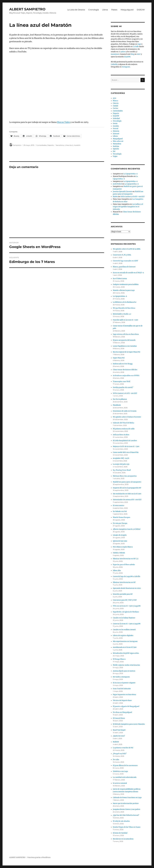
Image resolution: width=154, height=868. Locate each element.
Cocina (115, 108)
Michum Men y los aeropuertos (125, 476)
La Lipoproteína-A (130, 174)
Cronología (94, 10)
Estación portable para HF (123, 594)
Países (114, 10)
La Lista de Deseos (76, 10)
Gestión (116, 126)
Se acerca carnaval (120, 783)
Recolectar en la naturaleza (123, 839)
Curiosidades (41, 145)
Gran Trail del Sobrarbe (122, 689)
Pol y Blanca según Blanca (123, 547)
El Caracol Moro (119, 718)
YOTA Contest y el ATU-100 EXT (133, 197)
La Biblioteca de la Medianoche (125, 302)
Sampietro (17, 145)
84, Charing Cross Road (122, 470)
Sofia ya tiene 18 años (121, 435)
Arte (114, 98)
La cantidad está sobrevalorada (125, 777)
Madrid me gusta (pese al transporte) (127, 482)
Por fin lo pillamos (120, 399)
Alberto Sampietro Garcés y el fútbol (127, 529)
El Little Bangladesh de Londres (125, 441)
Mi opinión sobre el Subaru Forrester (127, 417)
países (123, 52)
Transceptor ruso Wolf (122, 381)
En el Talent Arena (120, 279)
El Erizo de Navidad (120, 833)
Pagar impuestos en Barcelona (124, 695)
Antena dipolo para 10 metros (124, 671)
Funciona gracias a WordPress (39, 857)
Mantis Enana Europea (121, 517)
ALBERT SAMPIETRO (27, 9)
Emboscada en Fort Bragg (123, 364)
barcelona (60, 145)
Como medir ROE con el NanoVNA (126, 452)
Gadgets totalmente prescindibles (126, 284)
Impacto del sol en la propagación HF (127, 488)
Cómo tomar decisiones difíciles (125, 370)
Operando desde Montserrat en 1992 (127, 588)
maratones (115, 54)
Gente (115, 124)
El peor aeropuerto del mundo (124, 340)
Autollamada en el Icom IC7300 (125, 647)
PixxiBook (117, 405)
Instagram (126, 67)
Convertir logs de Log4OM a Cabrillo (127, 576)
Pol (114, 151)
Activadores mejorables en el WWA (126, 376)
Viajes (115, 156)
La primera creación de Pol (123, 748)
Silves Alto (117, 571)
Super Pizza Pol (119, 358)
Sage (139, 44)
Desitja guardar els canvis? (123, 387)
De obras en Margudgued (122, 712)
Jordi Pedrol (117, 184)
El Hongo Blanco (119, 659)
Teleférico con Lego (120, 771)
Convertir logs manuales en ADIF (125, 261)
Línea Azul (69, 145)
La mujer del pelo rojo (121, 464)
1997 (139, 54)
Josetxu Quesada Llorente (123, 192)
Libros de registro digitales (123, 636)
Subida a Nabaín (119, 553)
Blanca (115, 101)
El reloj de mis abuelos (121, 821)
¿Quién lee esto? (119, 736)
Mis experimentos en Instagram (125, 641)
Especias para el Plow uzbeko (124, 565)
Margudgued (127, 10)
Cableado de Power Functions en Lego (127, 798)
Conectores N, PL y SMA (122, 255)
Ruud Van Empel (119, 730)
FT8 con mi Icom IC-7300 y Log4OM (127, 606)
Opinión (116, 149)
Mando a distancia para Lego (124, 290)
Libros (105, 10)
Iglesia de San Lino (120, 541)
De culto (116, 760)
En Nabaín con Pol (120, 511)
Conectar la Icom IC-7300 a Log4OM (127, 624)
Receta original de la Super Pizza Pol (126, 352)
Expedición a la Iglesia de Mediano (126, 612)
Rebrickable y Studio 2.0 (122, 314)
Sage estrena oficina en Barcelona (126, 334)
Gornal (115, 129)
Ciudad (115, 106)
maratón (77, 145)
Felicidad (116, 118)
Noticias (116, 146)
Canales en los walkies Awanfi (124, 630)
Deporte (51, 145)
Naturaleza (117, 144)
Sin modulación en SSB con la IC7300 (127, 494)
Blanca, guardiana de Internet (124, 267)
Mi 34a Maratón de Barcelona (124, 308)
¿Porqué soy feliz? (120, 754)
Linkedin (114, 64)
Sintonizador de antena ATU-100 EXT (127, 500)
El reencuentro (119, 506)
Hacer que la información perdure (126, 803)
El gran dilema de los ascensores (125, 765)
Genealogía (117, 121)
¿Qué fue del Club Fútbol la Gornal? (126, 815)
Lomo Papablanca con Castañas (125, 346)
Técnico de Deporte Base (122, 700)
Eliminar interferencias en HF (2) (126, 559)
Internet (116, 134)
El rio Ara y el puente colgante (124, 683)
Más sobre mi (118, 141)
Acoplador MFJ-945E (121, 458)
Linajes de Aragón (120, 535)
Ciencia (116, 103)
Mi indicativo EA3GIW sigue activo (126, 653)
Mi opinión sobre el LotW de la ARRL (127, 249)
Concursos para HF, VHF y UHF (125, 600)
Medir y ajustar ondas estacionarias (126, 665)
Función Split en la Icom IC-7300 (125, 320)
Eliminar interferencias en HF (124, 582)
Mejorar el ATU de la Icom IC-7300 (126, 446)
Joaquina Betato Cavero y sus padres (127, 809)
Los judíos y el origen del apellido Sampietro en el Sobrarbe (128, 207)
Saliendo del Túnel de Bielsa (123, 423)
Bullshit (116, 742)
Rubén (115, 197)
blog (132, 54)
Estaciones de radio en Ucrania (125, 411)
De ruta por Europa (120, 523)
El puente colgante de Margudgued (126, 706)
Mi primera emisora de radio (124, 429)
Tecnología (117, 154)
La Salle (136, 47)
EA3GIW (141, 10)
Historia (116, 131)
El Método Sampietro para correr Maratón (129, 724)
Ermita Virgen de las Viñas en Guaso (127, 827)
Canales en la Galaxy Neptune (124, 618)
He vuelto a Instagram (121, 677)
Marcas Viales (64, 122)
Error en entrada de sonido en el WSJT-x (128, 273)
